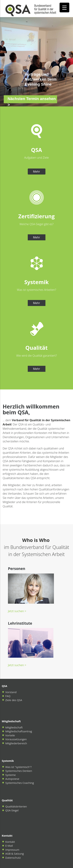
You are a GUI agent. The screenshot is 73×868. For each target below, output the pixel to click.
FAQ (8, 696)
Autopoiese (12, 779)
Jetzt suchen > (17, 611)
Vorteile (10, 735)
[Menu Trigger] (64, 7)
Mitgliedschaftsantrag (19, 731)
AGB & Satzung (14, 854)
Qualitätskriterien (16, 806)
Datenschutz (13, 858)
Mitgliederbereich (16, 743)
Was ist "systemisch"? (18, 767)
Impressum (12, 850)
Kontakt (10, 842)
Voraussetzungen (16, 739)
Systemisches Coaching (20, 783)
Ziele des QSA (14, 700)
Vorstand (11, 692)
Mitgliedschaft (14, 727)
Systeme (11, 775)
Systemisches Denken (19, 771)
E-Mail (9, 846)
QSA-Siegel (12, 810)
